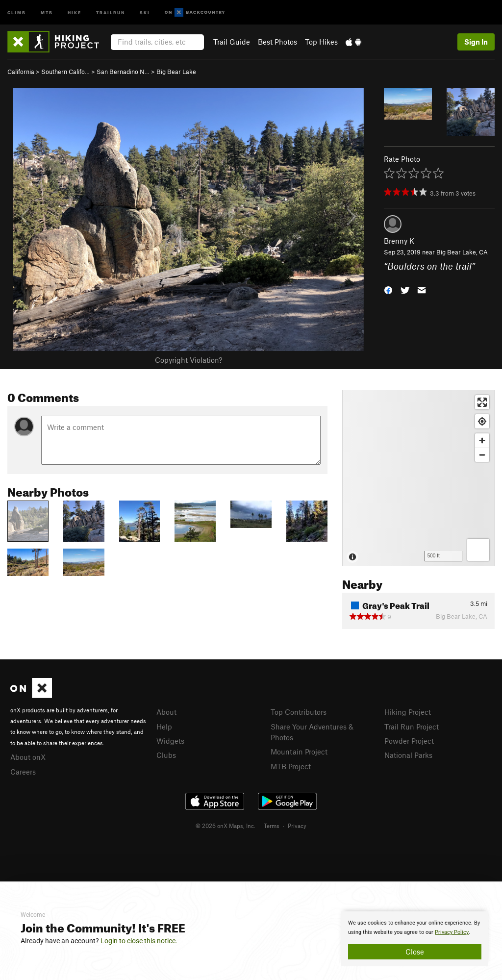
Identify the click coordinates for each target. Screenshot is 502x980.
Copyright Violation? (188, 360)
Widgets (170, 741)
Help (164, 727)
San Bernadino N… (123, 72)
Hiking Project (408, 712)
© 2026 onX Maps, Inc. (226, 826)
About (166, 712)
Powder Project (409, 741)
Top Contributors (299, 712)
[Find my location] (482, 421)
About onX (28, 757)
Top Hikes (321, 42)
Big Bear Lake (176, 72)
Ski (145, 12)
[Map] (418, 478)
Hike (75, 12)
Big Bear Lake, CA (462, 252)
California (21, 72)
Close (415, 952)
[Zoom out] (482, 455)
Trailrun (111, 12)
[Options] (478, 550)
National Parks (408, 755)
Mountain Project (299, 752)
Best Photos (277, 42)
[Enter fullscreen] (482, 402)
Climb (17, 12)
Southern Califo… (65, 72)
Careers (23, 772)
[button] (388, 289)
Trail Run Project (412, 727)
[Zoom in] (482, 440)
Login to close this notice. (139, 941)
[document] (415, 939)
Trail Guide (232, 42)
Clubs (166, 755)
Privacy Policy (452, 932)
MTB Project (291, 766)
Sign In (476, 42)
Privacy (297, 826)
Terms (272, 826)
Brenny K (399, 241)
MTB (47, 12)
